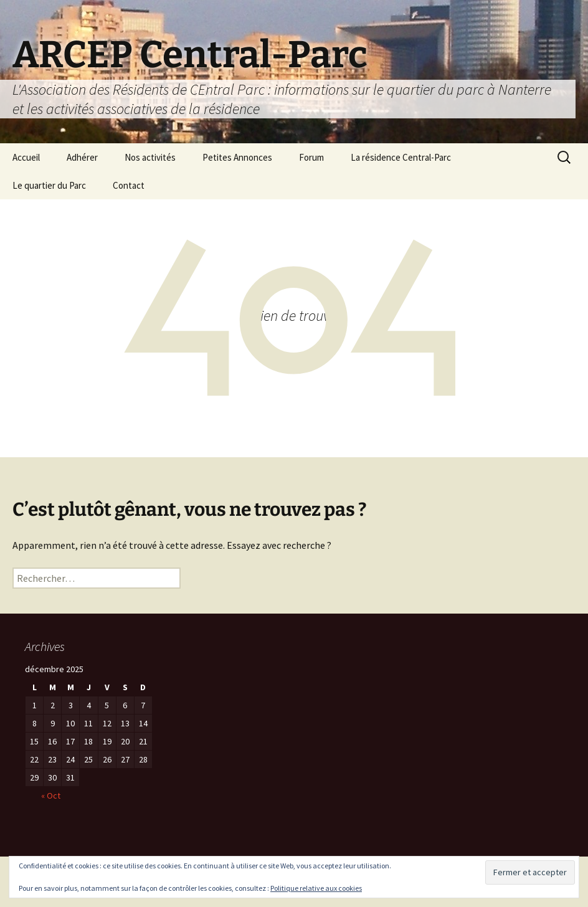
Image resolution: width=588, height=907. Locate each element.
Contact (129, 185)
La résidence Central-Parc (401, 157)
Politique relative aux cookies (316, 888)
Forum (311, 157)
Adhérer (82, 157)
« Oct (51, 795)
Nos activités (150, 157)
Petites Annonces (237, 157)
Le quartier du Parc (49, 185)
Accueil (26, 157)
